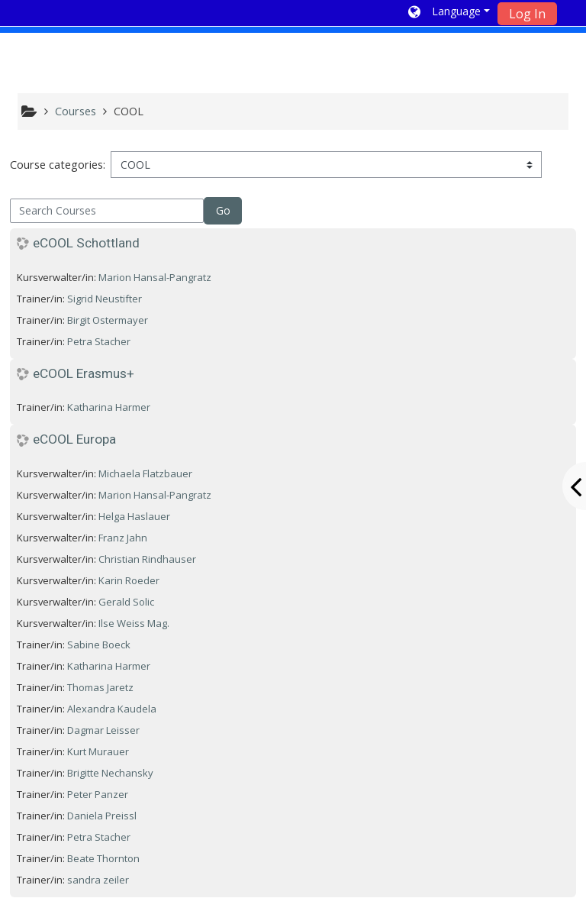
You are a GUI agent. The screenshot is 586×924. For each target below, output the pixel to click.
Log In (527, 14)
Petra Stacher (99, 341)
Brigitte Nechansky (110, 773)
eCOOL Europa (74, 439)
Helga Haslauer (134, 516)
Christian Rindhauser (147, 559)
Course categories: (58, 165)
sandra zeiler (98, 880)
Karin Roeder (129, 580)
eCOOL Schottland (86, 243)
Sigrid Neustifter (105, 299)
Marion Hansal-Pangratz (155, 277)
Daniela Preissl (102, 816)
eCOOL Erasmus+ (84, 373)
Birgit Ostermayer (108, 320)
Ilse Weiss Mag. (134, 623)
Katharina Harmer (109, 407)
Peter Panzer (98, 794)
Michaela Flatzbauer (145, 473)
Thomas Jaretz (100, 687)
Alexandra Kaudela (112, 709)
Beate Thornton (103, 858)
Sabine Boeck (99, 645)
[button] (449, 13)
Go (223, 210)
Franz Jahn (123, 538)
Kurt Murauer (98, 751)
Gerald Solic (126, 602)
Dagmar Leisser (103, 730)
